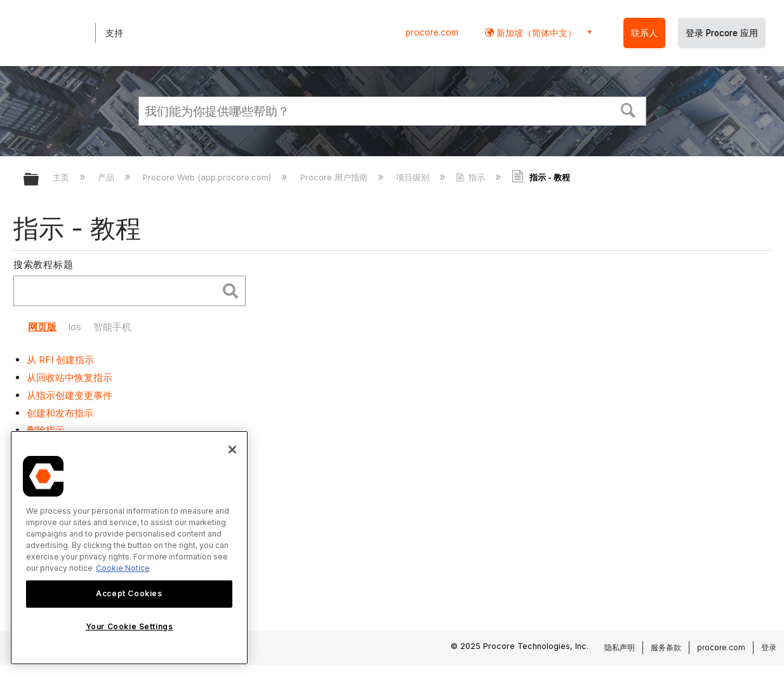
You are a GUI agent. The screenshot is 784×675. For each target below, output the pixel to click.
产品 (107, 177)
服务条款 (666, 647)
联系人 (644, 33)
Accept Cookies (129, 593)
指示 (472, 177)
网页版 (42, 327)
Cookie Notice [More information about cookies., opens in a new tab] (123, 568)
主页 (62, 177)
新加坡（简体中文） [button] (535, 33)
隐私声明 (620, 647)
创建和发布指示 (60, 413)
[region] (129, 548)
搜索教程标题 (43, 264)
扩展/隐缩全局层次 (39, 180)
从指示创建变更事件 (70, 395)
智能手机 (112, 327)
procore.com (432, 32)
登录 (769, 647)
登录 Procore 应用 (722, 33)
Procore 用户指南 (335, 177)
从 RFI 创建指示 (60, 360)
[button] (628, 109)
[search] (119, 291)
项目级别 (414, 177)
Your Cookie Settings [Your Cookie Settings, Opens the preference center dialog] (130, 626)
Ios (75, 327)
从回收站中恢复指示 (70, 378)
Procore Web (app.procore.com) (208, 177)
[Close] (232, 450)
